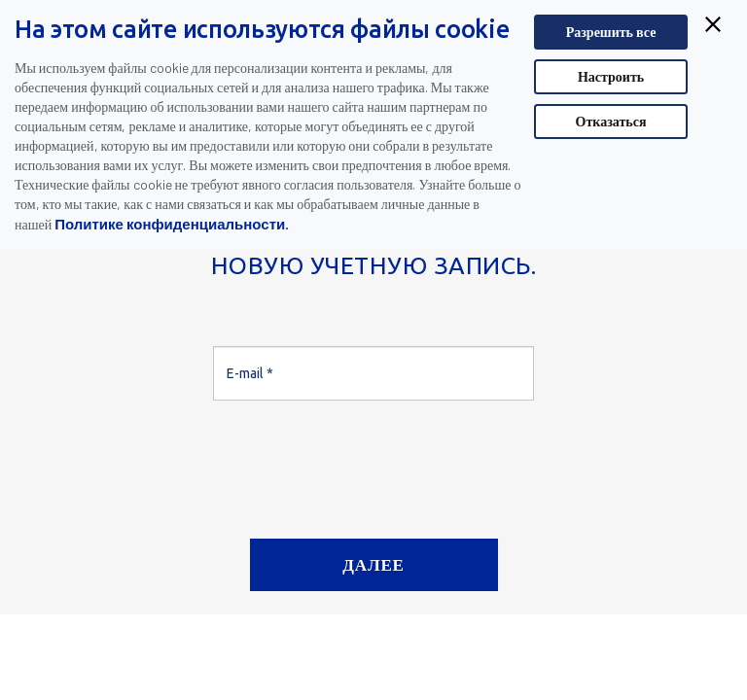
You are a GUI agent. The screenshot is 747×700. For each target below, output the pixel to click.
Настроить (611, 76)
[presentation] (361, 462)
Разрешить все (611, 32)
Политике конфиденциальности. (172, 224)
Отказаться (611, 121)
